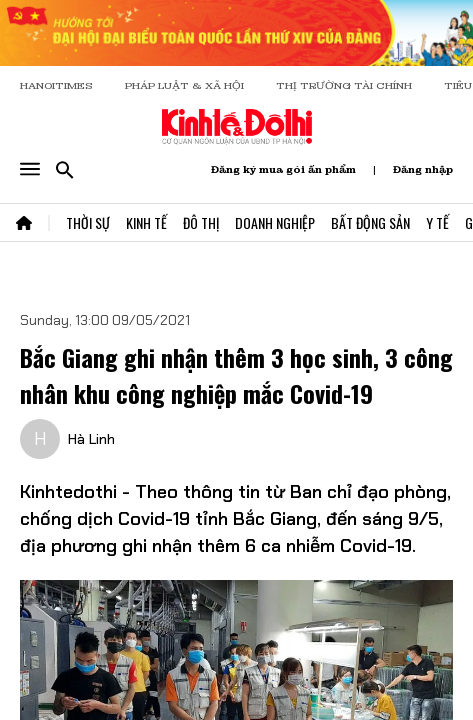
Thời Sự (88, 222)
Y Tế (437, 222)
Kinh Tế (146, 222)
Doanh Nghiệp (275, 222)
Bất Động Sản (370, 222)
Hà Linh (91, 439)
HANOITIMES (56, 85)
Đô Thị (201, 222)
